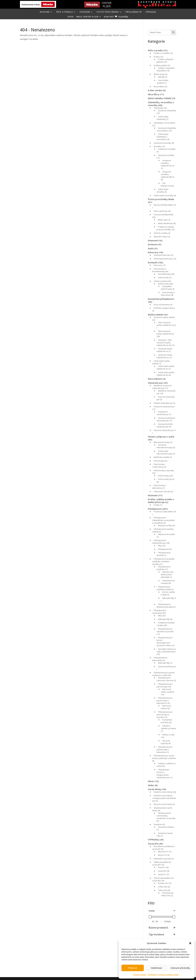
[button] (190, 943)
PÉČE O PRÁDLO (65, 12)
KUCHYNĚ (45, 12)
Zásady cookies (140, 975)
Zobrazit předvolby (180, 968)
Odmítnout (156, 968)
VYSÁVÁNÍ (85, 12)
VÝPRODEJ (151, 12)
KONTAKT (109, 17)
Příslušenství (134, 12)
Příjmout (133, 968)
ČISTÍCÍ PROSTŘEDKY (108, 12)
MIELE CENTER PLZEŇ (87, 17)
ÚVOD (71, 17)
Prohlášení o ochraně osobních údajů (163, 975)
